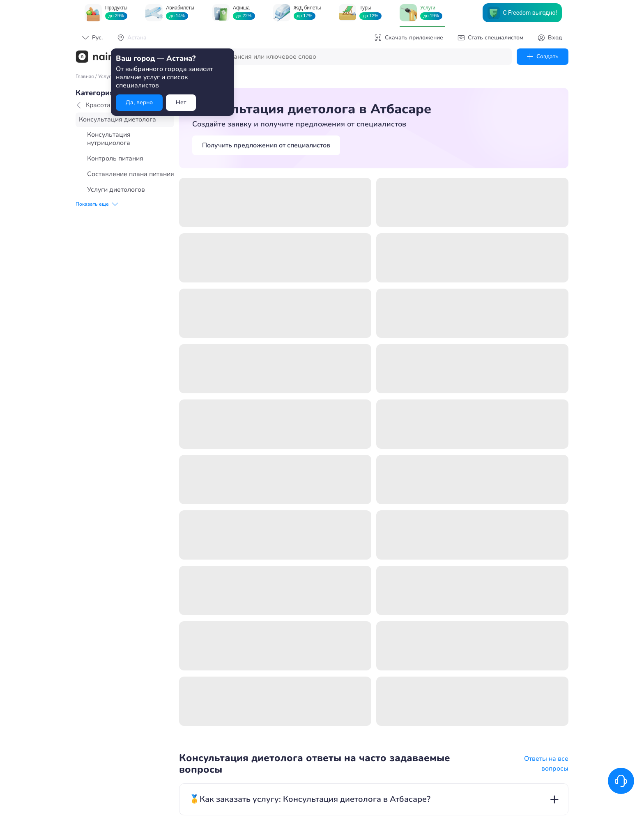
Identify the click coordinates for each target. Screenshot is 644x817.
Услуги (106, 76)
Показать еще (97, 204)
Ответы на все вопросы (546, 269)
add (554, 304)
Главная (85, 76)
